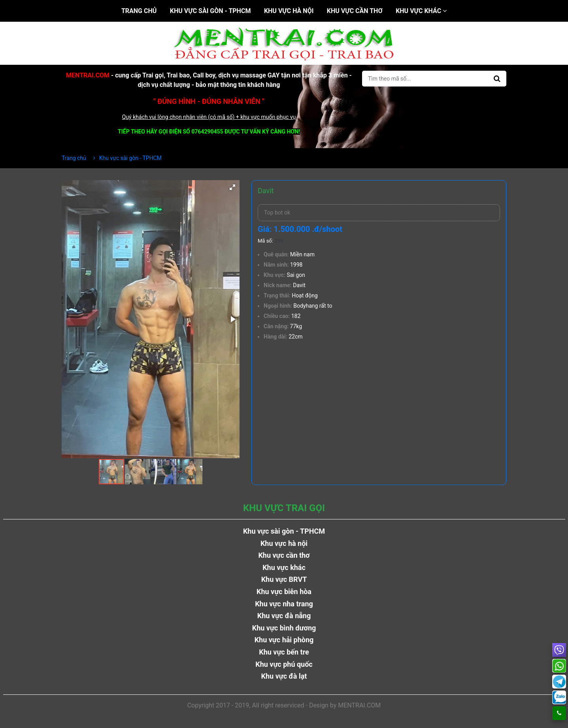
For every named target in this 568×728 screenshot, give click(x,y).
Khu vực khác (421, 11)
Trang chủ (139, 11)
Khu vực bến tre (284, 652)
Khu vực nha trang (284, 604)
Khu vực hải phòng (284, 640)
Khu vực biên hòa (284, 592)
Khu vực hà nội (289, 11)
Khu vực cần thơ (355, 11)
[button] (232, 187)
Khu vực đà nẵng (284, 616)
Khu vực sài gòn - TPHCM (210, 11)
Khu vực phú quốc (284, 664)
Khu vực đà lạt (284, 676)
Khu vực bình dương (284, 628)
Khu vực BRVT (284, 579)
